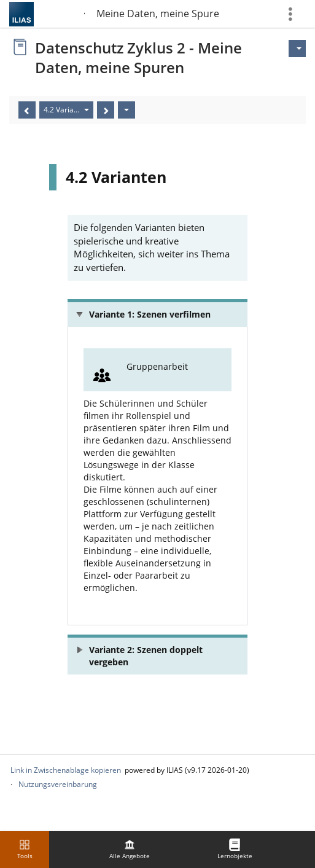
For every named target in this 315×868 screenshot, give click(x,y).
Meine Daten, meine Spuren (158, 14)
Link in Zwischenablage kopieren (66, 770)
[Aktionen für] (297, 49)
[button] (157, 313)
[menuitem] (130, 850)
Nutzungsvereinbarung (58, 784)
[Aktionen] (126, 110)
